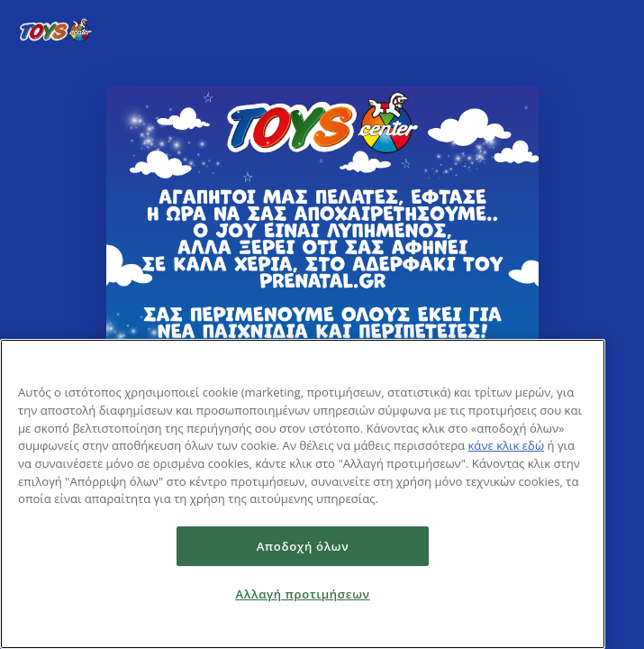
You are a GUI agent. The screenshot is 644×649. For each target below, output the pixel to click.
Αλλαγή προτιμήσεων (302, 594)
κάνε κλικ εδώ (506, 445)
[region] (303, 494)
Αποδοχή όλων (303, 546)
